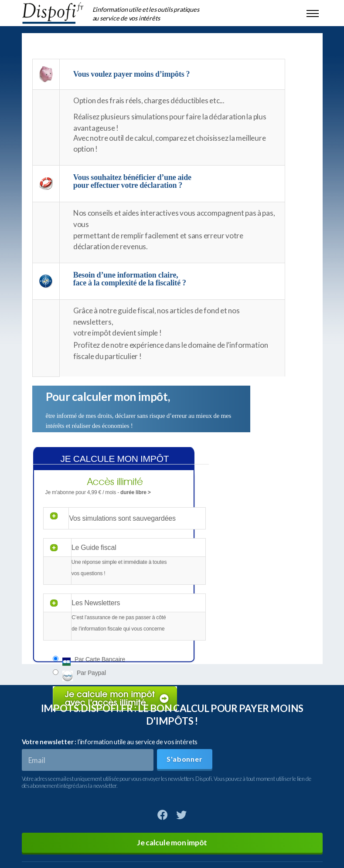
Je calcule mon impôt (172, 843)
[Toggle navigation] (313, 13)
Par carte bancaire (100, 659)
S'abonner (184, 759)
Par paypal (91, 673)
